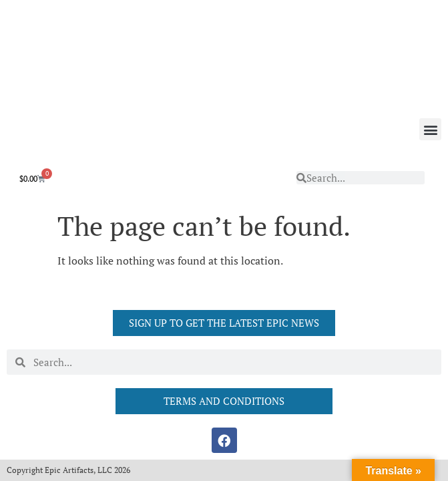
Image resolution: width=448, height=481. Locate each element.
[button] (430, 129)
